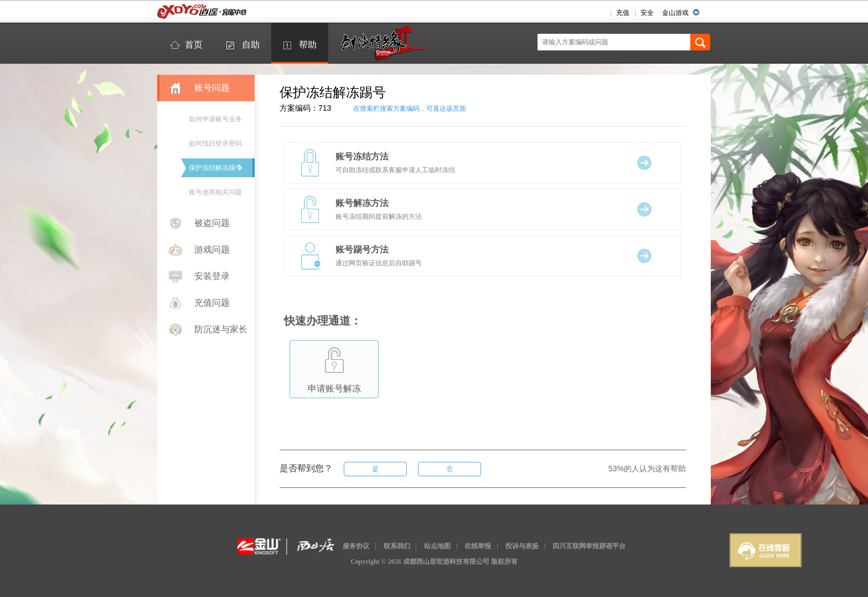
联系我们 (397, 546)
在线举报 (478, 546)
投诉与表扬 (522, 546)
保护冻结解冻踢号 (215, 168)
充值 (623, 13)
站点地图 (437, 546)
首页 (194, 45)
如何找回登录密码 (215, 143)
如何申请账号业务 (215, 119)
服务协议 (356, 546)
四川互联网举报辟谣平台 (589, 546)
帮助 (308, 45)
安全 (647, 13)
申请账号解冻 (334, 367)
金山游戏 (675, 13)
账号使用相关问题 (215, 192)
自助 (251, 45)
